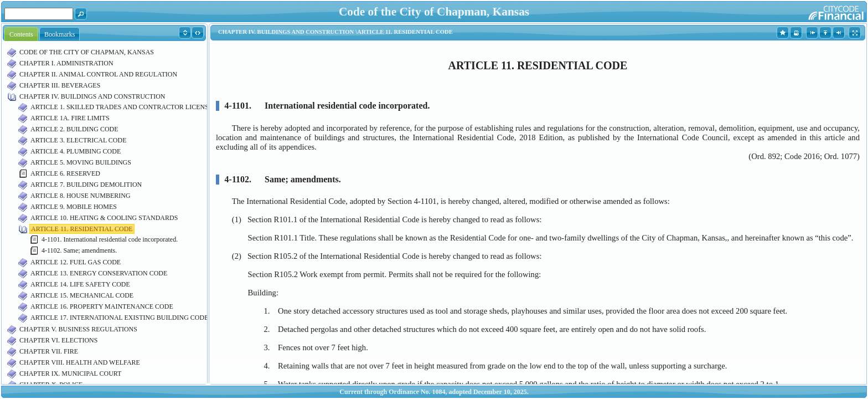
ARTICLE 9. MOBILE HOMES (74, 207)
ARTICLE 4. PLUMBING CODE (76, 151)
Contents (21, 34)
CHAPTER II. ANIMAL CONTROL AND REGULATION (98, 74)
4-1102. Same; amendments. (79, 250)
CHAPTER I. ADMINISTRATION (66, 63)
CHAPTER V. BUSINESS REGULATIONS (78, 329)
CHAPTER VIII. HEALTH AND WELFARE (80, 362)
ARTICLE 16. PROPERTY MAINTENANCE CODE (102, 306)
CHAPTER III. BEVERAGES (60, 85)
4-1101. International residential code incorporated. (110, 239)
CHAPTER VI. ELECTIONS (58, 340)
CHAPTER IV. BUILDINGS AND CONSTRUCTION (92, 96)
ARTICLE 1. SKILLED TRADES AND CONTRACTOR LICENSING (125, 107)
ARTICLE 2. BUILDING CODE (74, 129)
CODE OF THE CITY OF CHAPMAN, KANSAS (87, 52)
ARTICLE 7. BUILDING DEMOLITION (86, 185)
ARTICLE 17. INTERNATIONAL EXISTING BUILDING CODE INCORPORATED (146, 318)
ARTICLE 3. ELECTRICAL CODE (78, 140)
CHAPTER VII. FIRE (49, 351)
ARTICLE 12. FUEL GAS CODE (76, 262)
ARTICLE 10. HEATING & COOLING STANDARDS (104, 218)
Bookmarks (60, 34)
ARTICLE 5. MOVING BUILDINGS (81, 162)
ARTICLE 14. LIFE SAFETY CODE (80, 284)
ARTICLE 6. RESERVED (65, 173)
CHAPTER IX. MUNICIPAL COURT (70, 374)
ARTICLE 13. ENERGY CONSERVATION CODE (99, 273)
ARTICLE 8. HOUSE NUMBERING (81, 196)
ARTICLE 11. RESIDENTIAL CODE (82, 229)
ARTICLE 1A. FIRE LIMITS (70, 118)
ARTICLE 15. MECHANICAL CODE (82, 295)
